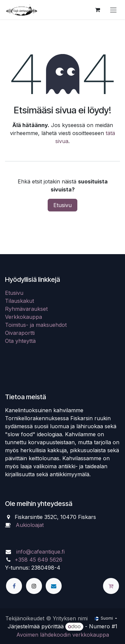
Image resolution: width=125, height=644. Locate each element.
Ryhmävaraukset (26, 309)
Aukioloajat (30, 525)
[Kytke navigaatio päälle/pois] (113, 10)
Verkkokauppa (23, 317)
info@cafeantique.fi (40, 552)
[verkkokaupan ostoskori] (97, 10)
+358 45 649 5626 (38, 560)
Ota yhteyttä (20, 341)
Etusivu (62, 205)
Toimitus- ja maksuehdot (36, 325)
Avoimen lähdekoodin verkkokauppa (63, 635)
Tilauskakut (19, 301)
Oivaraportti (20, 333)
